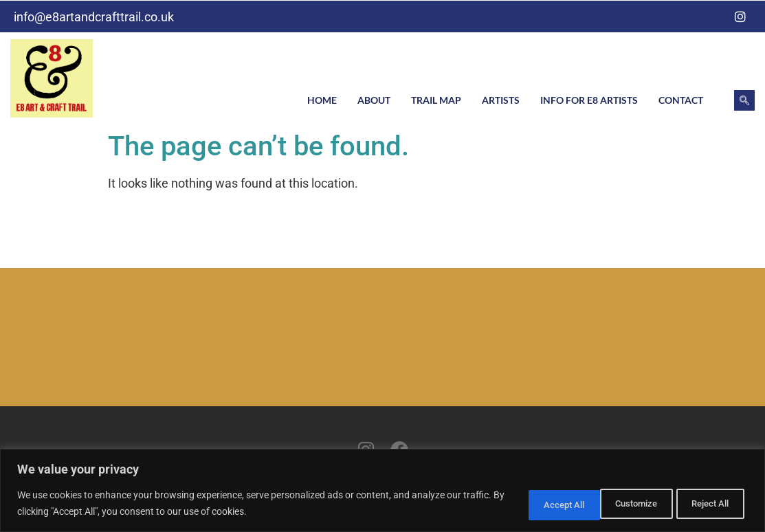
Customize (528, 504)
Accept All (706, 504)
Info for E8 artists (589, 100)
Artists (501, 100)
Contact (681, 100)
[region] (382, 491)
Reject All (618, 504)
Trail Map (436, 100)
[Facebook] (713, 16)
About (374, 100)
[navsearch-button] (744, 100)
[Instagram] (740, 16)
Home (322, 100)
